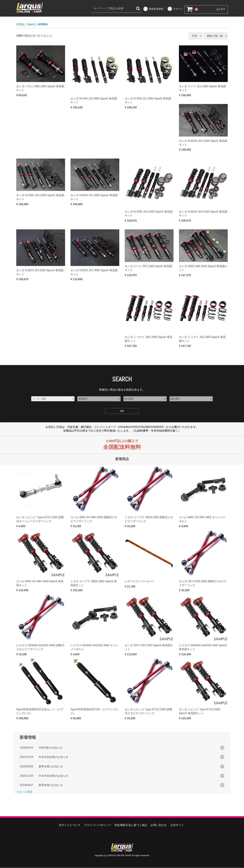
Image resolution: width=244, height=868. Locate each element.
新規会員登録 (153, 9)
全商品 (20, 24)
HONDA (43, 24)
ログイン (175, 9)
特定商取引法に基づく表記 (131, 825)
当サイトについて (70, 825)
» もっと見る (25, 792)
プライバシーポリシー (98, 825)
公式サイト (177, 825)
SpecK (31, 24)
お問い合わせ (159, 825)
